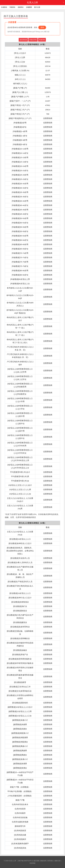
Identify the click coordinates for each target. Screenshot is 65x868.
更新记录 (57, 861)
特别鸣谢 (32, 863)
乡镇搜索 (29, 7)
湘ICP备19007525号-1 (25, 861)
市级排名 (12, 7)
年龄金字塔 (33, 40)
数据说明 (43, 861)
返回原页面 (23, 40)
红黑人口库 (32, 3)
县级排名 (21, 7)
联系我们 (50, 861)
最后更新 (37, 861)
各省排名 (4, 7)
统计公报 (37, 7)
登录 (42, 27)
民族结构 (42, 40)
